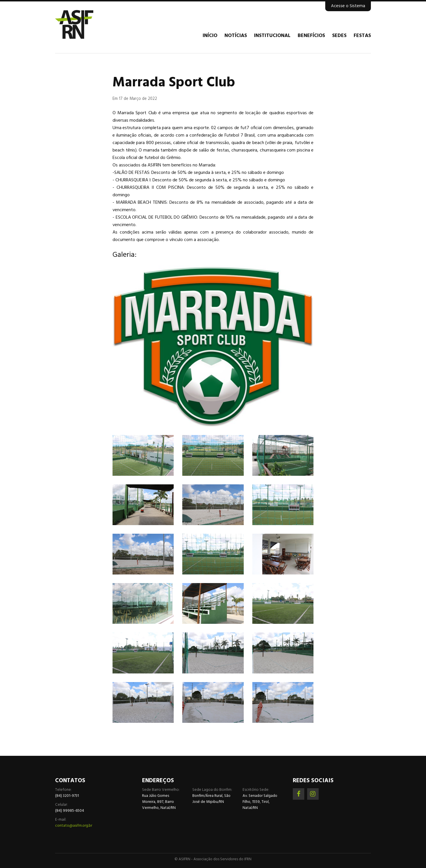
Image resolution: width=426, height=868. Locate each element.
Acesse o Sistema (348, 6)
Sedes (339, 36)
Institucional (272, 36)
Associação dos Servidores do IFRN (90, 24)
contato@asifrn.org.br (74, 826)
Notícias (236, 36)
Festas (362, 36)
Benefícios (311, 36)
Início (210, 36)
